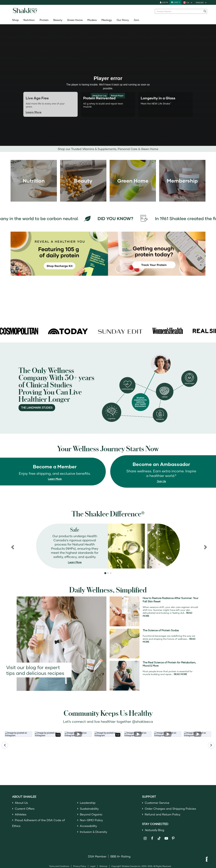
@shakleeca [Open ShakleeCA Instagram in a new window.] (143, 721)
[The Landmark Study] (150, 388)
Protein (44, 20)
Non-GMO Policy (91, 820)
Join (136, 20)
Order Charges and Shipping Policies (170, 809)
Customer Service (157, 803)
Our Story (123, 20)
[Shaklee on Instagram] (145, 838)
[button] (105, 573)
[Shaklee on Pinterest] (173, 838)
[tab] (108, 103)
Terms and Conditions (59, 866)
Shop (15, 20)
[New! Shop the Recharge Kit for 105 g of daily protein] (59, 253)
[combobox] (179, 11)
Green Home (75, 20)
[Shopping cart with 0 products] (175, 2)
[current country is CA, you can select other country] (188, 2)
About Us (21, 803)
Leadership (88, 803)
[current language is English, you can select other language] (201, 2)
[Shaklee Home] (25, 11)
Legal (93, 866)
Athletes (21, 814)
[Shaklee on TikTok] (159, 837)
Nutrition (29, 20)
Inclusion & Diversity (94, 832)
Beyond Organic (91, 814)
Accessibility (88, 826)
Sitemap (103, 866)
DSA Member (97, 856)
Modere (92, 20)
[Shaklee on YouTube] (166, 838)
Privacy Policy (80, 866)
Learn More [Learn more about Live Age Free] (34, 112)
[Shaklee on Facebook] (152, 838)
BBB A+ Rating (120, 856)
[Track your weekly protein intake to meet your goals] (157, 253)
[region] (108, 546)
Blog (154, 830)
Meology (107, 20)
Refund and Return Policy (163, 814)
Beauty (58, 20)
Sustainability (89, 809)
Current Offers (25, 809)
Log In (164, 2)
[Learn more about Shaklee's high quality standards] (108, 546)
